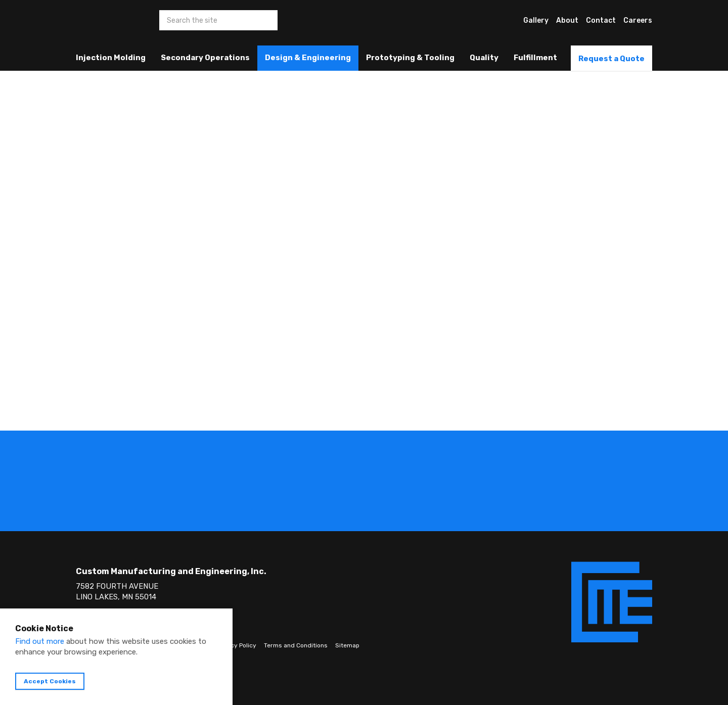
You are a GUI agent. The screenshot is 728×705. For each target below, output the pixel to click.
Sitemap (347, 645)
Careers (638, 20)
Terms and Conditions (296, 645)
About (567, 20)
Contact (601, 20)
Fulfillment (535, 58)
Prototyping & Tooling (410, 58)
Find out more (40, 641)
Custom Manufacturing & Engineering (95, 28)
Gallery (536, 20)
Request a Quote (611, 59)
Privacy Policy (236, 645)
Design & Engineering (308, 58)
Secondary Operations (205, 58)
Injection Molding (111, 58)
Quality (484, 58)
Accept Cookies (50, 681)
